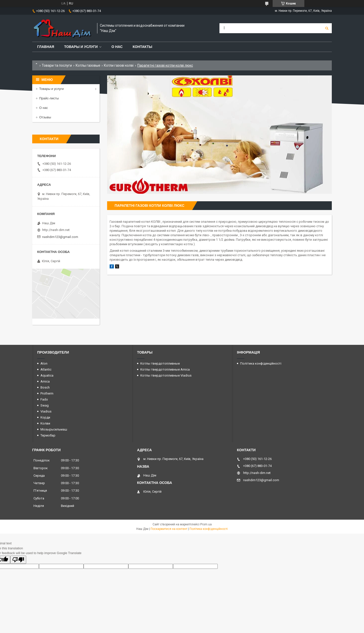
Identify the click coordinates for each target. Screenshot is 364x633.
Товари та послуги (57, 65)
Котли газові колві (119, 65)
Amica (45, 381)
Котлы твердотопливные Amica (165, 369)
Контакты (142, 47)
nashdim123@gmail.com (60, 237)
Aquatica (47, 375)
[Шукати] (327, 28)
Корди (45, 417)
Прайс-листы (49, 98)
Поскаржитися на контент (169, 529)
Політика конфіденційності (261, 363)
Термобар (48, 435)
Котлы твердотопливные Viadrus (166, 375)
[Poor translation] (18, 560)
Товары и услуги (81, 47)
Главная (46, 47)
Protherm (47, 393)
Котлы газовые (88, 65)
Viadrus (46, 411)
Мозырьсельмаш (54, 429)
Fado (44, 399)
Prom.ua (206, 524)
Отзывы (45, 117)
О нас (117, 47)
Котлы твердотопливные (160, 363)
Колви (45, 423)
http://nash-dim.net (56, 230)
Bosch (45, 387)
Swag (45, 405)
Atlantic (46, 369)
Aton (44, 363)
